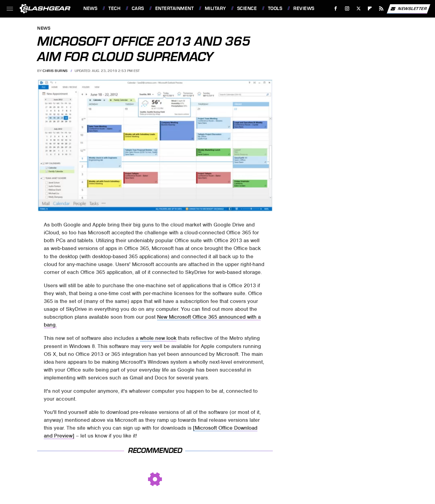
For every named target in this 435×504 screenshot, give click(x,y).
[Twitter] (358, 9)
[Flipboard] (370, 9)
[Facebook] (336, 9)
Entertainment (175, 8)
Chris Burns (55, 71)
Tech (114, 8)
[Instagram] (347, 9)
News (90, 8)
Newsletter (408, 9)
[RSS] (381, 9)
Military (215, 8)
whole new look (158, 338)
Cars (138, 8)
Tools (275, 8)
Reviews (304, 8)
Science (247, 8)
